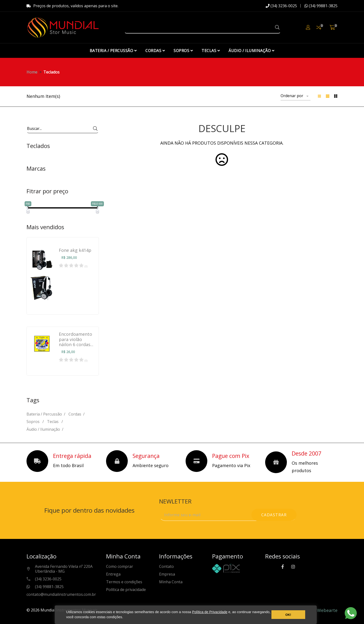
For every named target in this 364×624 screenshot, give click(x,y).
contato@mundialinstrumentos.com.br (61, 594)
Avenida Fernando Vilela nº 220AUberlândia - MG (64, 569)
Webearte (327, 610)
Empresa (167, 574)
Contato (166, 567)
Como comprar (120, 567)
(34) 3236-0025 (281, 6)
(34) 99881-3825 (321, 6)
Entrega (113, 574)
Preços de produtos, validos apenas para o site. (72, 6)
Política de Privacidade (210, 612)
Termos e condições (124, 582)
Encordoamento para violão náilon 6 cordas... (76, 339)
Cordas (75, 414)
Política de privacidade (126, 590)
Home (32, 72)
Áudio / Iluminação (43, 429)
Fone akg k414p (75, 250)
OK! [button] (288, 615)
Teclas (53, 422)
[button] (125, 618)
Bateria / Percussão (44, 414)
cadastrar (274, 515)
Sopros (34, 422)
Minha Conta (171, 582)
